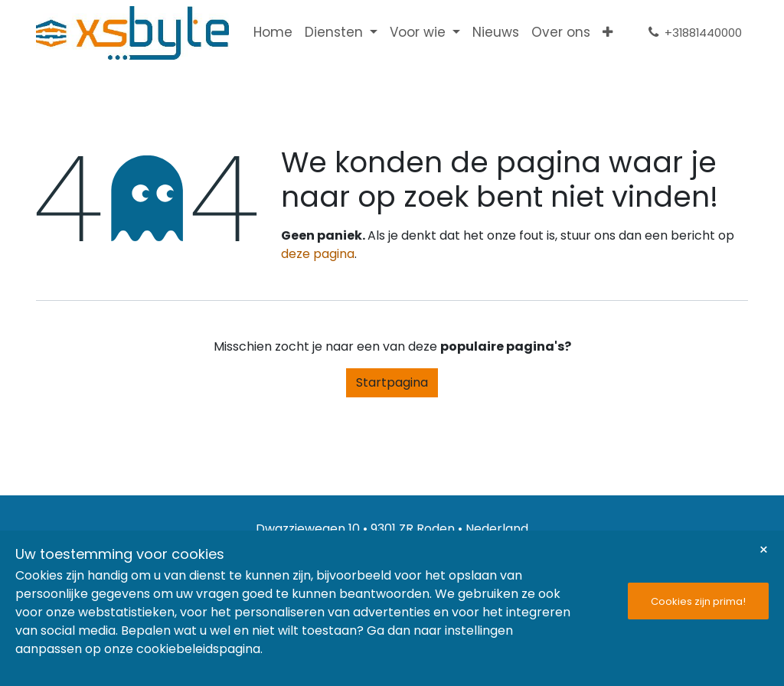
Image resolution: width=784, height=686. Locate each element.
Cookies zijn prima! (698, 601)
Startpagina (392, 382)
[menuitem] (273, 33)
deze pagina (318, 254)
